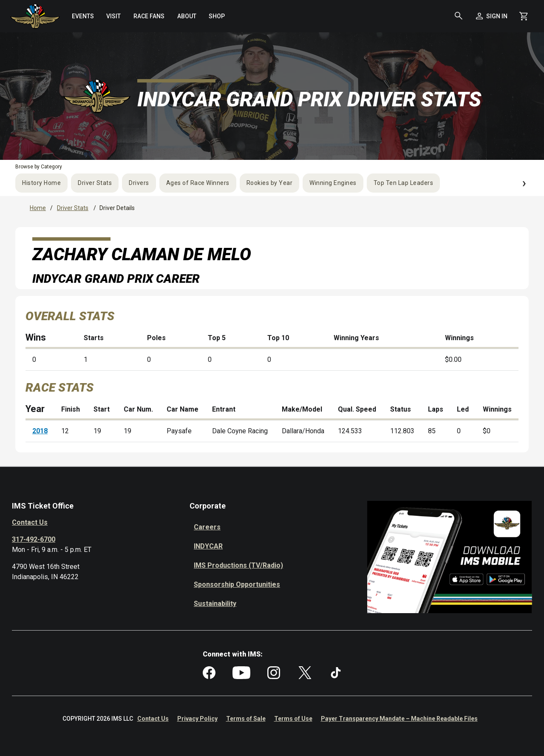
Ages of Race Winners (198, 183)
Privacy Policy (197, 719)
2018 (40, 431)
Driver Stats (95, 183)
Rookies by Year (270, 183)
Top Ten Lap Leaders (404, 183)
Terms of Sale (246, 719)
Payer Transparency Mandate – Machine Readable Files (399, 719)
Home (38, 208)
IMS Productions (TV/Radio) (238, 565)
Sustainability (215, 604)
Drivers (139, 183)
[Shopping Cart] (524, 16)
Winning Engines (333, 183)
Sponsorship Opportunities (237, 584)
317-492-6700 (34, 539)
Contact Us (30, 522)
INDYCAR (208, 546)
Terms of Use (293, 719)
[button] (459, 16)
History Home (41, 183)
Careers (207, 527)
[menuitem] (83, 16)
